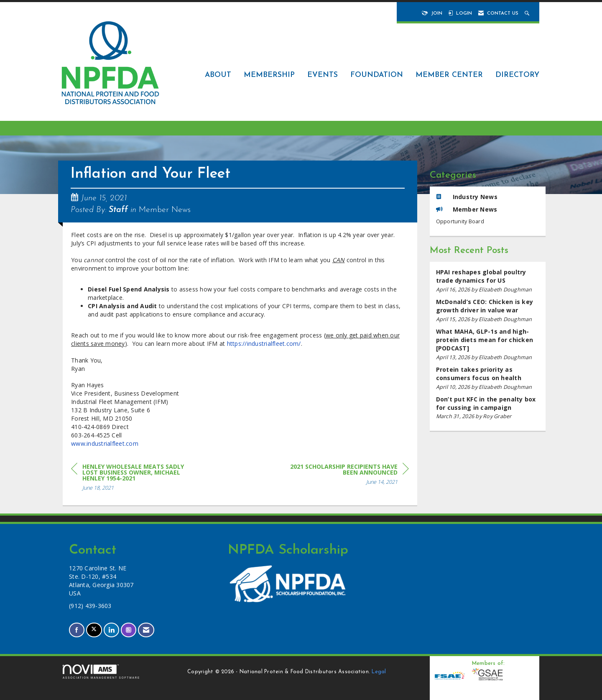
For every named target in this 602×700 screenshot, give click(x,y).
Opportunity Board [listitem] (460, 221)
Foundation (377, 75)
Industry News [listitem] (467, 197)
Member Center (449, 75)
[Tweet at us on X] (94, 630)
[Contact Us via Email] (146, 630)
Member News (165, 210)
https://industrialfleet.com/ (264, 344)
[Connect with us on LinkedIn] (111, 630)
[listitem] (488, 281)
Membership (269, 75)
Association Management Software (101, 672)
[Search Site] (528, 14)
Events (323, 75)
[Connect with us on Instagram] (129, 630)
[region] (346, 476)
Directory (517, 75)
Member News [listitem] (467, 209)
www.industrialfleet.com (105, 443)
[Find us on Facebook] (77, 630)
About (218, 75)
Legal (379, 672)
